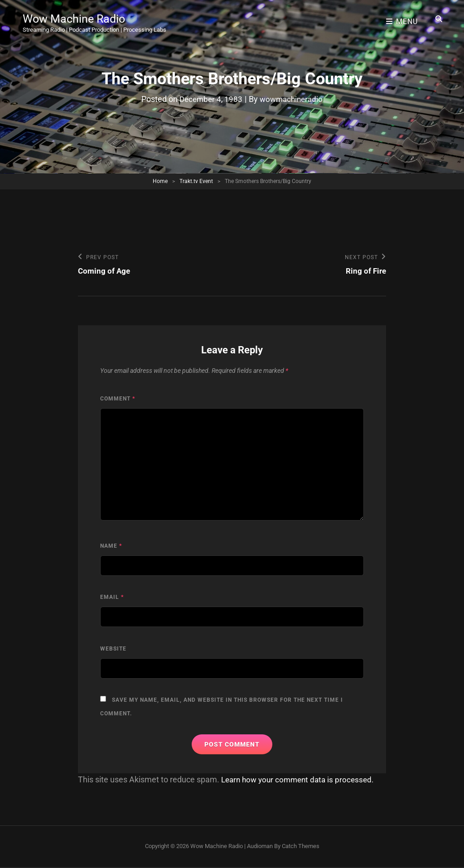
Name (111, 547)
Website (113, 650)
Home (160, 181)
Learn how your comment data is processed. (301, 780)
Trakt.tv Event (196, 181)
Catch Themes (301, 847)
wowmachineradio (292, 99)
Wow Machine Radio (80, 16)
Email (112, 598)
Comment (118, 400)
